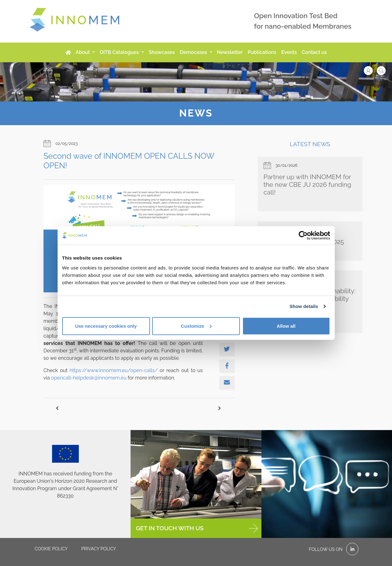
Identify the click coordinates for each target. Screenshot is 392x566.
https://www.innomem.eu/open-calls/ (114, 370)
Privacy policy (99, 549)
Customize (196, 326)
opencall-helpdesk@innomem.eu (89, 378)
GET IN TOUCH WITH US (197, 528)
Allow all (286, 326)
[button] (371, 70)
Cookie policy (51, 549)
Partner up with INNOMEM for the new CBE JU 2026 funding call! (307, 185)
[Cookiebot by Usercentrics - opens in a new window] (303, 236)
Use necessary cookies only (106, 326)
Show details (304, 306)
